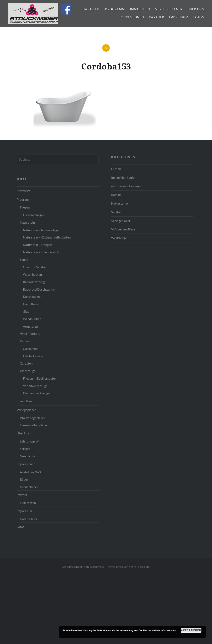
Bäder (24, 479)
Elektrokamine (33, 356)
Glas (26, 311)
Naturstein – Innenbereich (41, 252)
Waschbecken (32, 274)
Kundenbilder (29, 487)
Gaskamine (31, 349)
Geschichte (28, 456)
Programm (115, 9)
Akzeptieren (191, 630)
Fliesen (116, 169)
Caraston (26, 363)
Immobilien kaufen (124, 178)
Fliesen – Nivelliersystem (40, 378)
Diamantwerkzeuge (36, 393)
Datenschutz (29, 519)
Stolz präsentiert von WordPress (83, 567)
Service (25, 449)
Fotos (199, 17)
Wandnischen (32, 319)
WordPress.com (139, 567)
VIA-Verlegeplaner (33, 418)
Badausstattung (34, 282)
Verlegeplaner (169, 9)
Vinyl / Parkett (30, 334)
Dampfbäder (31, 304)
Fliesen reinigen (34, 215)
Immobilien (140, 9)
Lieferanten (28, 503)
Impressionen (132, 17)
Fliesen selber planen (34, 425)
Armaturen (30, 326)
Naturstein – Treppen (37, 245)
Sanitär (116, 212)
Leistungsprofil (30, 441)
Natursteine (119, 203)
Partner (157, 17)
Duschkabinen (33, 297)
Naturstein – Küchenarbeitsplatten (47, 237)
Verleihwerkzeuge (35, 386)
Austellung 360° (31, 472)
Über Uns (196, 9)
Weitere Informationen (164, 630)
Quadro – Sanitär (35, 267)
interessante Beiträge (126, 186)
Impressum (179, 17)
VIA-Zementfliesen (124, 229)
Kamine (116, 195)
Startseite (91, 9)
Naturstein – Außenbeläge (41, 230)
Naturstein (27, 222)
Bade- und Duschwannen (40, 289)
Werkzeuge (119, 238)
